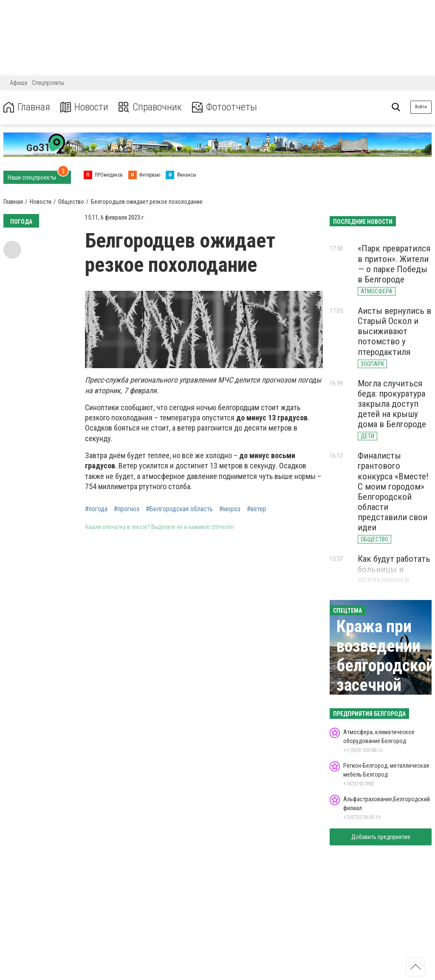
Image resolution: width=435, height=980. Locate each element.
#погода (96, 509)
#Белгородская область (179, 509)
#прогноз (127, 509)
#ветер (257, 509)
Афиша (18, 83)
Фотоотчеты (225, 107)
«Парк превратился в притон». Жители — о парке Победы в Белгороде (394, 264)
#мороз (230, 509)
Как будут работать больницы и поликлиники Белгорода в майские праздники (394, 584)
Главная (27, 107)
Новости (84, 107)
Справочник (150, 107)
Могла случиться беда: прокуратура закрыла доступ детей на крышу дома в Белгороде (392, 404)
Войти (421, 107)
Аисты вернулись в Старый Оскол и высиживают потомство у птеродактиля (394, 331)
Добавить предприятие (381, 837)
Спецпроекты (48, 83)
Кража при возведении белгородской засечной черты (386, 666)
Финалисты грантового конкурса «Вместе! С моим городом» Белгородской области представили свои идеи (393, 491)
